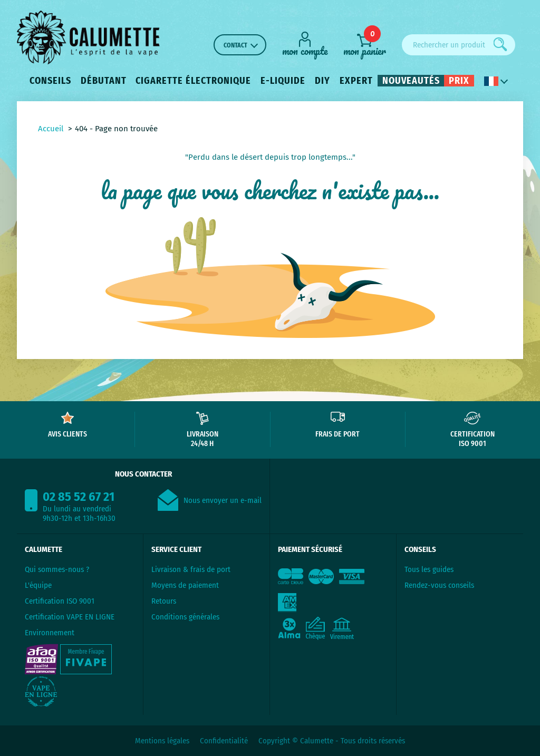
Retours (164, 601)
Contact (235, 45)
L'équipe (38, 585)
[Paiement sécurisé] (333, 603)
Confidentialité (224, 741)
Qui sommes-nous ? (57, 569)
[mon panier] (365, 45)
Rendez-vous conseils (439, 585)
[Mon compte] (305, 43)
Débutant (104, 81)
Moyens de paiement (185, 585)
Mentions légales (162, 741)
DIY (322, 81)
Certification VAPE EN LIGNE (70, 617)
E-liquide (283, 81)
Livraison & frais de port (191, 569)
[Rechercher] (500, 44)
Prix (459, 81)
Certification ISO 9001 (60, 601)
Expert (356, 81)
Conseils (50, 81)
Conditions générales (185, 617)
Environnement (50, 633)
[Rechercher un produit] (459, 45)
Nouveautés (411, 81)
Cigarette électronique (193, 81)
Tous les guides (429, 569)
